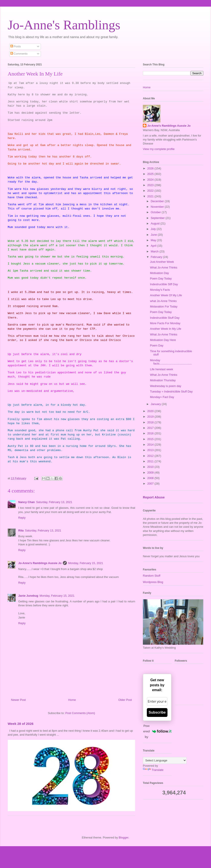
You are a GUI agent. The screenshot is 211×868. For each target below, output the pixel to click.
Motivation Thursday (163, 380)
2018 (151, 422)
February (157, 257)
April (154, 246)
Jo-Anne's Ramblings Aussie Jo (40, 563)
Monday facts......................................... (171, 362)
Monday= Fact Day (162, 397)
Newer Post (18, 700)
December (158, 201)
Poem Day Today (161, 279)
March (155, 251)
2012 (151, 456)
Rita (21, 530)
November (158, 207)
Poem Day (157, 345)
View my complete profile (159, 149)
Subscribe (157, 712)
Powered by (157, 731)
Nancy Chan (26, 502)
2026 (151, 168)
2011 (151, 461)
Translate (153, 770)
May (154, 240)
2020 (151, 411)
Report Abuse (154, 497)
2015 (151, 439)
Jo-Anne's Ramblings (64, 25)
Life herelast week (161, 369)
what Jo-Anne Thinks (163, 301)
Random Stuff (152, 576)
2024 (151, 180)
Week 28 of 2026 (21, 724)
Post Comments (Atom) (80, 713)
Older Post (125, 700)
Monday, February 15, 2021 (86, 563)
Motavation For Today (164, 306)
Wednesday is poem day (166, 386)
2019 (151, 417)
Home (72, 700)
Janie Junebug (28, 596)
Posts (16, 46)
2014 (151, 445)
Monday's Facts (160, 290)
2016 (151, 433)
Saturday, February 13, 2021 (54, 502)
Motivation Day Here (163, 340)
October (156, 212)
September (158, 218)
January (156, 404)
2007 (151, 484)
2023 (151, 185)
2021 (151, 196)
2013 (151, 450)
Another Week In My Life (166, 329)
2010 (151, 467)
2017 (151, 428)
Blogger (124, 837)
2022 (151, 191)
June (154, 235)
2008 (151, 478)
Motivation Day (159, 273)
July (154, 229)
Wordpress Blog (153, 582)
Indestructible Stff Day (164, 284)
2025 (151, 174)
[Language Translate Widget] (165, 760)
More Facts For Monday (165, 323)
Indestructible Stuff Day (165, 318)
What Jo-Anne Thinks (164, 267)
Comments (19, 54)
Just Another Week (162, 262)
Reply (22, 518)
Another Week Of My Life (166, 295)
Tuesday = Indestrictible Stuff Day (171, 391)
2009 (151, 473)
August (156, 223)
